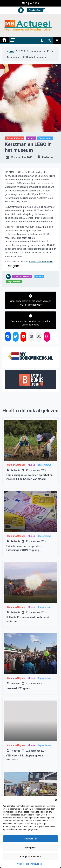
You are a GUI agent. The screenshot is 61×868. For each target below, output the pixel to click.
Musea (31, 138)
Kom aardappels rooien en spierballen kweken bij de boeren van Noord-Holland (29, 479)
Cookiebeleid (23, 864)
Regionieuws (45, 138)
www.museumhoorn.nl (41, 262)
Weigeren (31, 848)
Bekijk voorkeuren (31, 857)
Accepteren (31, 839)
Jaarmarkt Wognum (18, 688)
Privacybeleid (36, 864)
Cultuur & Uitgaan (15, 138)
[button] (56, 800)
